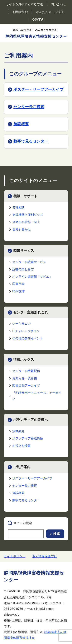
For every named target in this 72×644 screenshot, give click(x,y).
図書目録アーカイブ (26, 385)
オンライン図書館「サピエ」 (32, 277)
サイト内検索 (23, 523)
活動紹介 (18, 431)
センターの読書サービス (29, 262)
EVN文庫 (19, 291)
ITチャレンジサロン (26, 331)
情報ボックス (24, 360)
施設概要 (21, 124)
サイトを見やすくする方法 (24, 4)
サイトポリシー (15, 556)
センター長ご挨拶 (29, 107)
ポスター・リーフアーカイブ (38, 89)
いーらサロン (22, 324)
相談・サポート (25, 196)
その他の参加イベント (28, 338)
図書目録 (18, 284)
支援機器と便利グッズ (28, 215)
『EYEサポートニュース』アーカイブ (37, 396)
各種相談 (18, 207)
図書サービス (24, 251)
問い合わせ (58, 4)
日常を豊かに (22, 230)
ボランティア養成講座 (28, 438)
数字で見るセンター (31, 141)
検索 (57, 534)
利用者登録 (20, 12)
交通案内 (38, 20)
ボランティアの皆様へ (31, 420)
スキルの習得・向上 (26, 222)
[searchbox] (26, 534)
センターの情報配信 (26, 371)
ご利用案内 (22, 467)
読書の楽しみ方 (23, 269)
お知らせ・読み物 (25, 378)
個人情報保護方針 (45, 556)
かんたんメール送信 (50, 12)
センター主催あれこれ (31, 312)
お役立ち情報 (22, 446)
